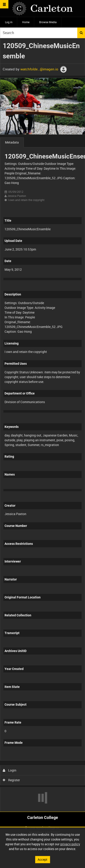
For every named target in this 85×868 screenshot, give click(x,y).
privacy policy (70, 844)
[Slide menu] (4, 4)
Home (26, 22)
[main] (42, 425)
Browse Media (48, 22)
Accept (42, 859)
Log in (9, 22)
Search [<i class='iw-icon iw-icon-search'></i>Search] (81, 33)
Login (10, 770)
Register (11, 780)
